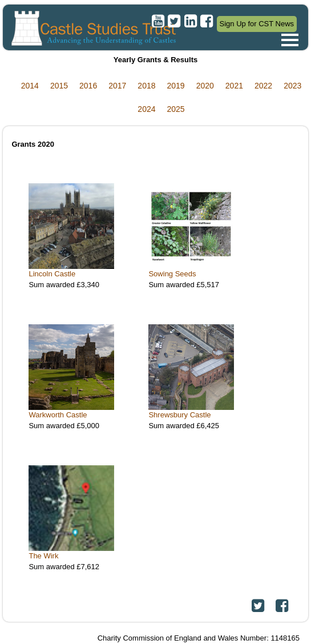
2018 (146, 86)
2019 (176, 86)
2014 (30, 86)
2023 (292, 86)
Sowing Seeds (172, 274)
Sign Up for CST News (257, 24)
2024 (146, 109)
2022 (263, 86)
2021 (234, 86)
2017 (117, 86)
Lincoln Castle (52, 274)
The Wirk (43, 556)
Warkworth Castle (58, 415)
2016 (88, 86)
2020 (205, 86)
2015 (59, 86)
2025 (176, 109)
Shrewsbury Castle (179, 415)
